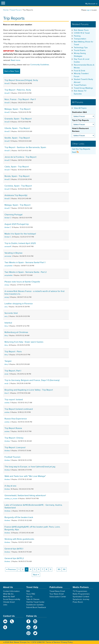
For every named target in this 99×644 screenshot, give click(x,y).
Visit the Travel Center (35, 602)
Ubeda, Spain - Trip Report (17, 128)
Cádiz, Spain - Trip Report (17, 167)
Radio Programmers (81, 594)
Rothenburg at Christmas (16, 332)
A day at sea (10, 486)
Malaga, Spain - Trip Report (17, 109)
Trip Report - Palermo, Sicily (18, 90)
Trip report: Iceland (14, 400)
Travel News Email (57, 591)
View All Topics (80, 108)
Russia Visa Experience (16, 419)
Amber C (8, 218)
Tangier (8, 361)
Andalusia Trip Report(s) (16, 195)
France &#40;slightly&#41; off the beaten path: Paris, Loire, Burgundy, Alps (32, 528)
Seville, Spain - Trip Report (17, 138)
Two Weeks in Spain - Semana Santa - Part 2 (26, 272)
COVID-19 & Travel (82, 33)
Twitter (35, 633)
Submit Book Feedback (36, 607)
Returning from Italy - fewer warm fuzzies (24, 342)
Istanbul (8, 323)
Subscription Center (58, 597)
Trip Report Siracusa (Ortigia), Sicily (21, 80)
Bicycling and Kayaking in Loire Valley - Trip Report (29, 390)
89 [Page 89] (59, 569)
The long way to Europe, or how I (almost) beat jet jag (30, 467)
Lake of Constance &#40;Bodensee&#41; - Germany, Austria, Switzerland (33, 506)
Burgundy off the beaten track (19, 517)
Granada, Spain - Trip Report (18, 119)
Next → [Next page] (36, 575)
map (5, 627)
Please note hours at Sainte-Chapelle (22, 282)
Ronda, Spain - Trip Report (17, 176)
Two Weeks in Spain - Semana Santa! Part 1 (25, 262)
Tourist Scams (80, 50)
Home (6, 10)
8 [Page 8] (46, 569)
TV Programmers (80, 591)
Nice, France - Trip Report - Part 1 (20, 99)
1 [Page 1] (19, 569)
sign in (89, 10)
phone (12, 621)
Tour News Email (57, 594)
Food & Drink (80, 71)
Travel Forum (16, 10)
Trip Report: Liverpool (15, 448)
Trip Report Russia (13, 428)
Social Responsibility (12, 599)
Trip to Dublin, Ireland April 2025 (20, 243)
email (5, 621)
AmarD (7, 83)
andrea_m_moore (11, 499)
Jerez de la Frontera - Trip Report (20, 157)
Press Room (78, 602)
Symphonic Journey (81, 599)
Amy (6, 326)
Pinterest (28, 633)
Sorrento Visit (11, 313)
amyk (7, 374)
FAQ (28, 591)
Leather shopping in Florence (19, 304)
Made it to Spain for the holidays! (20, 234)
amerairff (8, 247)
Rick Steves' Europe (49, 3)
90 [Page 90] (64, 569)
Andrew (7, 520)
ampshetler (9, 266)
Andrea (7, 441)
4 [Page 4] (31, 569)
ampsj (7, 285)
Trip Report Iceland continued (19, 409)
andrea (7, 403)
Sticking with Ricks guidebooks (19, 539)
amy (6, 307)
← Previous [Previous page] (11, 569)
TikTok (35, 627)
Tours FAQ (31, 594)
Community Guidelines (40, 65)
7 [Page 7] (43, 569)
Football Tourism (13, 457)
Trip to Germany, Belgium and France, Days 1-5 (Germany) (32, 380)
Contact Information (11, 591)
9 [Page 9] (50, 569)
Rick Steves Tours (81, 30)
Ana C (7, 393)
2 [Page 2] (23, 569)
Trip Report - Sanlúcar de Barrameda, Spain (25, 147)
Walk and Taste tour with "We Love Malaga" (25, 476)
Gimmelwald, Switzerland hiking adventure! (25, 495)
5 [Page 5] (35, 569)
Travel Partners (80, 85)
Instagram (35, 621)
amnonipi (8, 256)
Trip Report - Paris (13, 352)
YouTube (28, 627)
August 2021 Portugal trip (17, 224)
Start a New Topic (12, 71)
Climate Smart (9, 602)
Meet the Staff (9, 597)
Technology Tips (81, 48)
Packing (77, 36)
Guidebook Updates (35, 605)
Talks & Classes (33, 599)
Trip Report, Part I (13, 371)
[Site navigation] (3, 3)
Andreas (8, 511)
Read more (15, 60)
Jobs (5, 605)
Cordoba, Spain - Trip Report (18, 186)
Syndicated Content (81, 597)
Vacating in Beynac (14, 253)
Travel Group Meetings (83, 88)
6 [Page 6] (39, 569)
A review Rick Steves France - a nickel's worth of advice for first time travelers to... (34, 293)
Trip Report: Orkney (14, 438)
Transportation (80, 39)
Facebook (28, 621)
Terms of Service (53, 642)
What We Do (8, 594)
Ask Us (29, 597)
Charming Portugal (13, 215)
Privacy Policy (67, 642)
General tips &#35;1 (14, 549)
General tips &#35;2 (14, 558)
